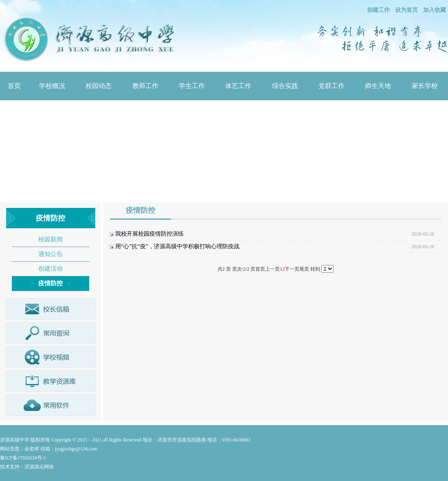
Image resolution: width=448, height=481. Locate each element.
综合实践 (285, 86)
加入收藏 (435, 10)
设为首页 (406, 10)
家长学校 (425, 86)
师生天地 (378, 86)
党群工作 (332, 86)
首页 (14, 86)
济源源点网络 (39, 467)
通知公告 (51, 254)
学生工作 (192, 86)
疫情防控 (51, 283)
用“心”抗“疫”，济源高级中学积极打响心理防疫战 (177, 246)
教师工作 (145, 86)
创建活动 (51, 269)
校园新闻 (51, 239)
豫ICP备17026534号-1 (23, 458)
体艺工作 (238, 86)
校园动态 (99, 86)
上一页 (272, 269)
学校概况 (52, 86)
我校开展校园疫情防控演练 (149, 234)
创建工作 (378, 10)
